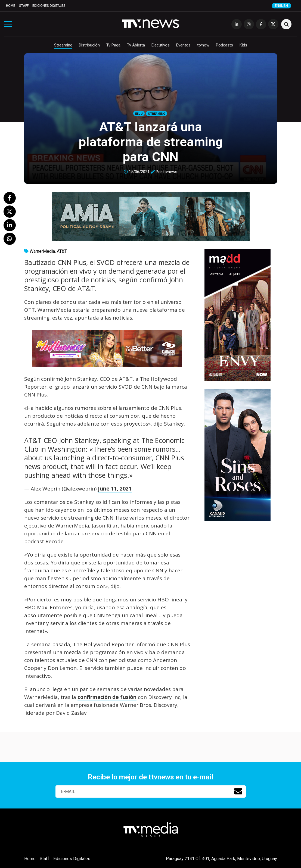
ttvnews (170, 172)
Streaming (63, 45)
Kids (243, 45)
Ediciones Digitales (49, 6)
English (281, 6)
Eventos (183, 45)
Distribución (89, 45)
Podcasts (224, 45)
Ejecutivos (161, 45)
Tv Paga (113, 45)
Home (11, 6)
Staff (24, 6)
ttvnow (203, 45)
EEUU (139, 114)
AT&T (62, 251)
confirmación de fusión (107, 697)
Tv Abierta (136, 45)
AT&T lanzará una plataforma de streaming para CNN (151, 142)
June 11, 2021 (115, 489)
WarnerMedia (42, 251)
